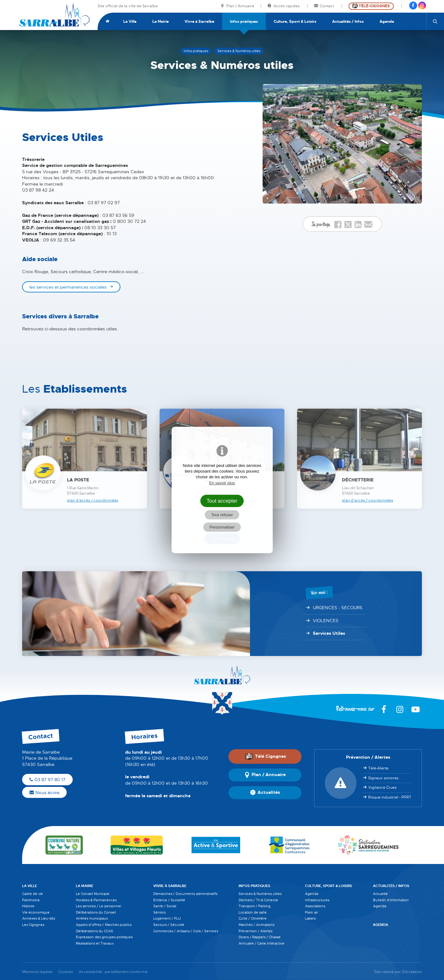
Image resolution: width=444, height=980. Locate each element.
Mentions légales (37, 972)
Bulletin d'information (391, 900)
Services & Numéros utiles (260, 894)
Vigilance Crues (382, 787)
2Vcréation (412, 972)
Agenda (387, 21)
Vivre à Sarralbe (199, 21)
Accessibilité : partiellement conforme (113, 972)
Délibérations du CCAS (94, 931)
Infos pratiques (244, 21)
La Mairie (161, 21)
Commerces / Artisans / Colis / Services (186, 931)
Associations (315, 906)
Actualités (265, 793)
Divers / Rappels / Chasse (260, 937)
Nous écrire (44, 793)
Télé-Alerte (378, 768)
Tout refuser (222, 515)
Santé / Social (165, 906)
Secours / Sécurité (169, 925)
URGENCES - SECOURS (338, 608)
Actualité (380, 894)
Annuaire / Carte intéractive (262, 943)
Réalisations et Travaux (95, 943)
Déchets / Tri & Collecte (258, 900)
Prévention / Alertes (255, 931)
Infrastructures (317, 900)
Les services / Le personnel (99, 906)
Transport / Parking (255, 906)
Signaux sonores (383, 778)
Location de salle (253, 912)
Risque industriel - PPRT (390, 797)
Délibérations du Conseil (96, 912)
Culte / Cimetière (253, 918)
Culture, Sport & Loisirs (295, 21)
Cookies (66, 972)
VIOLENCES (326, 621)
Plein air (311, 912)
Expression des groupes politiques (104, 937)
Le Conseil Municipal (93, 894)
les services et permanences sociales (68, 287)
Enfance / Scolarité (169, 900)
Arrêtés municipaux (92, 918)
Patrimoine (31, 900)
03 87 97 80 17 (47, 780)
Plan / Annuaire (237, 6)
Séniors (159, 912)
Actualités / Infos (348, 21)
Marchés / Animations (256, 925)
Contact (325, 6)
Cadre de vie (33, 894)
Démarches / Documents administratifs (185, 894)
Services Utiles (329, 633)
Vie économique (36, 912)
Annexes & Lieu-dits (39, 918)
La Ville (130, 21)
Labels (310, 918)
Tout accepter (222, 501)
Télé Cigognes (265, 756)
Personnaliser (222, 527)
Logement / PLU (167, 918)
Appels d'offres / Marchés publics (104, 925)
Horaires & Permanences (96, 900)
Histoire (28, 906)
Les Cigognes (33, 925)
